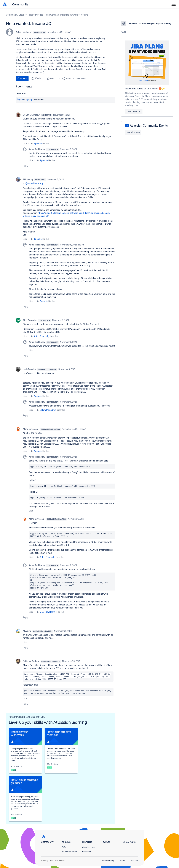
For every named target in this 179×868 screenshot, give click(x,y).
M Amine (27, 631)
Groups (22, 15)
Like (25, 144)
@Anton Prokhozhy (34, 183)
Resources (87, 851)
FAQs (64, 847)
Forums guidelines (69, 851)
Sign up (29, 99)
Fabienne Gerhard (31, 661)
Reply (26, 166)
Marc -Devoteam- (31, 429)
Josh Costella (29, 369)
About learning (88, 847)
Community (20, 4)
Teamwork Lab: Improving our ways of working (67, 15)
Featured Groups (35, 15)
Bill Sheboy (28, 179)
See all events (133, 132)
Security (134, 861)
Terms (123, 861)
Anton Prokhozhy (24, 32)
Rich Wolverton (30, 320)
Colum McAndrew (31, 115)
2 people (44, 301)
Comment (22, 78)
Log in (20, 99)
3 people (38, 144)
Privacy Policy (108, 861)
